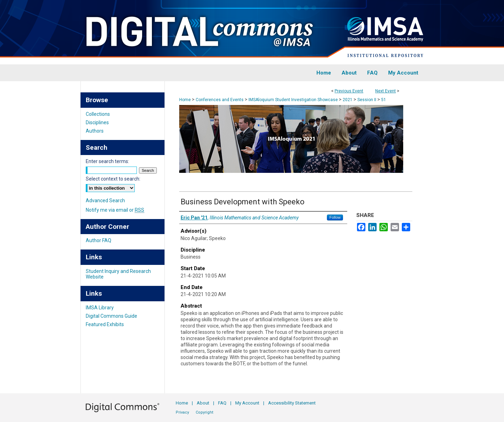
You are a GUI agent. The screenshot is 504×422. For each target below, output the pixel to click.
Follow (335, 217)
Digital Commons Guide (111, 316)
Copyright (204, 412)
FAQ (222, 403)
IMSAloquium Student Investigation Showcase (294, 100)
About (203, 403)
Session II (367, 100)
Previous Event (349, 91)
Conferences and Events (220, 100)
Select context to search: (113, 179)
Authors (95, 131)
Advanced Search (105, 201)
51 (384, 100)
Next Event (386, 91)
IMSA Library (100, 308)
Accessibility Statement (292, 403)
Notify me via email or (115, 210)
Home (185, 100)
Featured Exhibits (105, 324)
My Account (247, 403)
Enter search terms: (107, 161)
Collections (98, 114)
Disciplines (97, 122)
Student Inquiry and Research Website (118, 274)
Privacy (182, 412)
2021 (348, 100)
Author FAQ (99, 240)
